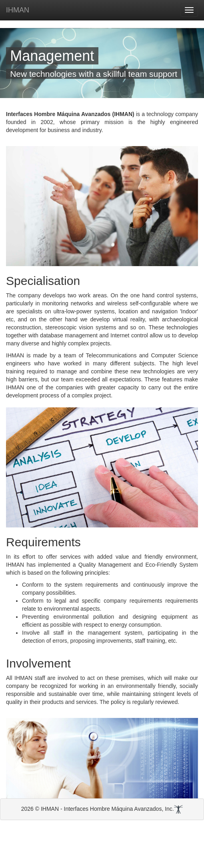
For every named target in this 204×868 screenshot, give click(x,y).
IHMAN (18, 10)
